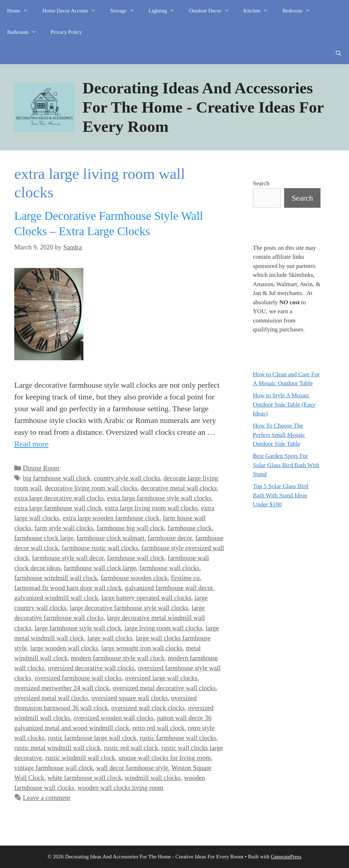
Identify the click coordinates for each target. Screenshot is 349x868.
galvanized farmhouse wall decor (169, 588)
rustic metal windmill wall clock (57, 748)
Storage (126, 11)
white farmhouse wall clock (84, 778)
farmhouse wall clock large (100, 568)
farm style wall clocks (64, 528)
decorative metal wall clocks (178, 488)
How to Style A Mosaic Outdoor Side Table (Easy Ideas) (284, 404)
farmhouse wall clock (136, 558)
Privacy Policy (66, 32)
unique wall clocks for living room (165, 758)
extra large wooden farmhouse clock (111, 518)
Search (261, 183)
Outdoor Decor (212, 11)
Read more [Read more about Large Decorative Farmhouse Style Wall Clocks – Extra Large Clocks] (31, 444)
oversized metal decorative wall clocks (164, 688)
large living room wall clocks (163, 628)
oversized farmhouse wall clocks (78, 678)
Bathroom (25, 32)
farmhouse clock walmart (111, 538)
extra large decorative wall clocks (59, 498)
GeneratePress (286, 857)
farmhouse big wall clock (130, 528)
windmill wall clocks (153, 778)
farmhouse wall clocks (169, 568)
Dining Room (41, 468)
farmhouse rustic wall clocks (100, 548)
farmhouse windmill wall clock (56, 578)
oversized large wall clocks (161, 678)
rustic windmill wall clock (80, 758)
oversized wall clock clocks (148, 708)
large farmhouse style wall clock (78, 628)
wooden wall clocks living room (120, 788)
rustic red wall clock (131, 748)
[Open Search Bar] (338, 53)
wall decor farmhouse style (132, 768)
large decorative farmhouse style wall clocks (129, 608)
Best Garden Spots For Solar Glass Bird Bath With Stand (286, 465)
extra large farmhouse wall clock (58, 508)
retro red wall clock (159, 728)
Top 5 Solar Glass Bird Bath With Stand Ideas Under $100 (281, 495)
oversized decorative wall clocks (91, 668)
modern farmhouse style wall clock (118, 658)
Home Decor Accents (73, 11)
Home (21, 11)
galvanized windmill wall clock (56, 598)
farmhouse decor (170, 538)
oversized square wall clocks (129, 698)
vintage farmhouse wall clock (54, 768)
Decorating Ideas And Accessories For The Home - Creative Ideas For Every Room (203, 107)
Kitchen (259, 11)
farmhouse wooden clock (134, 578)
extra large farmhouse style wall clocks (159, 498)
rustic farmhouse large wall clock (92, 738)
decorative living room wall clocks (91, 488)
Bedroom (300, 11)
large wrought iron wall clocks (142, 648)
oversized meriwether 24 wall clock (62, 688)
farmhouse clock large (44, 538)
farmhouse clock (190, 528)
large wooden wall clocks (64, 648)
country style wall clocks (127, 478)
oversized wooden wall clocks (114, 718)
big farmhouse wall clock (57, 478)
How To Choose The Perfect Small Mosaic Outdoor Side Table (279, 435)
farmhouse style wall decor (68, 558)
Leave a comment (47, 798)
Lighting (165, 11)
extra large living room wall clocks (151, 508)
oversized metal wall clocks (51, 698)
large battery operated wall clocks (146, 598)
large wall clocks (110, 638)
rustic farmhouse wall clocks (178, 738)
